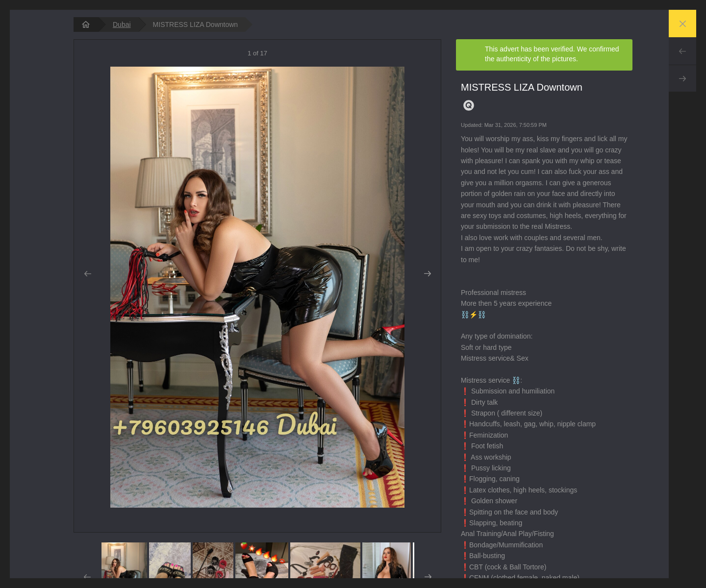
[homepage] (86, 24)
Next (682, 78)
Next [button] (427, 274)
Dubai (122, 24)
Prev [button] (88, 274)
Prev (682, 51)
